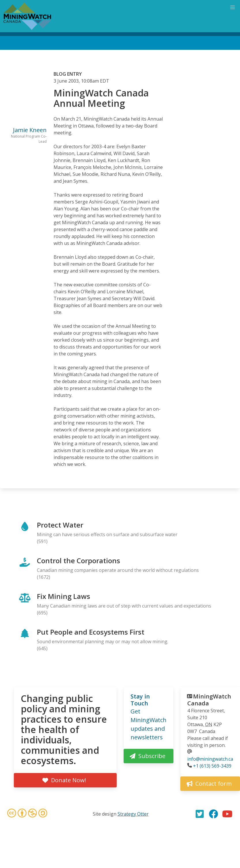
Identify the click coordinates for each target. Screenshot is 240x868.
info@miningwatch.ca (210, 759)
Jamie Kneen (30, 130)
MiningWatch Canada (209, 700)
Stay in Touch (140, 700)
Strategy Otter (133, 814)
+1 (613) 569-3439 (212, 766)
